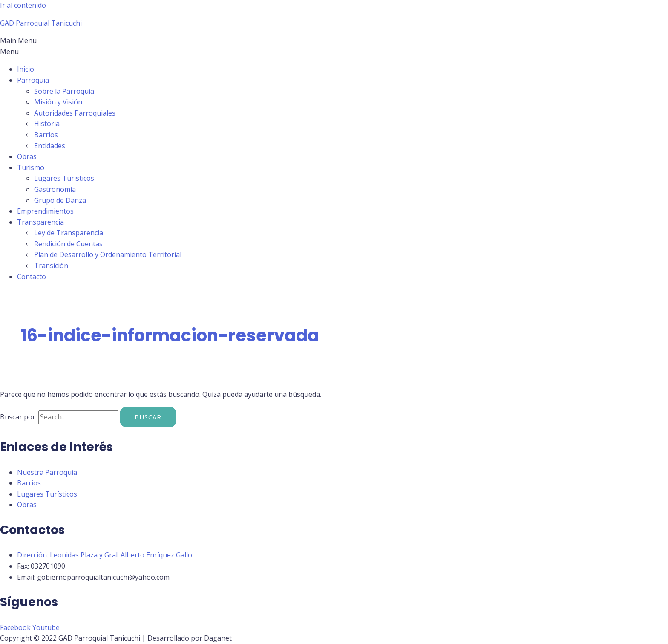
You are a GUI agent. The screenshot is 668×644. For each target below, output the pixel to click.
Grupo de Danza (60, 200)
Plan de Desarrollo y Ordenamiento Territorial (108, 254)
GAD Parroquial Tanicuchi (41, 23)
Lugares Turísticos (64, 178)
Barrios (46, 135)
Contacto (32, 277)
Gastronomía (55, 189)
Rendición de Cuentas (68, 244)
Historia (47, 124)
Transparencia (40, 222)
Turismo (31, 167)
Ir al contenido (23, 5)
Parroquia (33, 80)
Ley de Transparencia (69, 233)
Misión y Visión (58, 102)
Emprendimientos (45, 211)
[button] (334, 46)
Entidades (50, 146)
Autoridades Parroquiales (75, 113)
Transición (51, 266)
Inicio (26, 69)
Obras (27, 156)
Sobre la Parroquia (64, 91)
